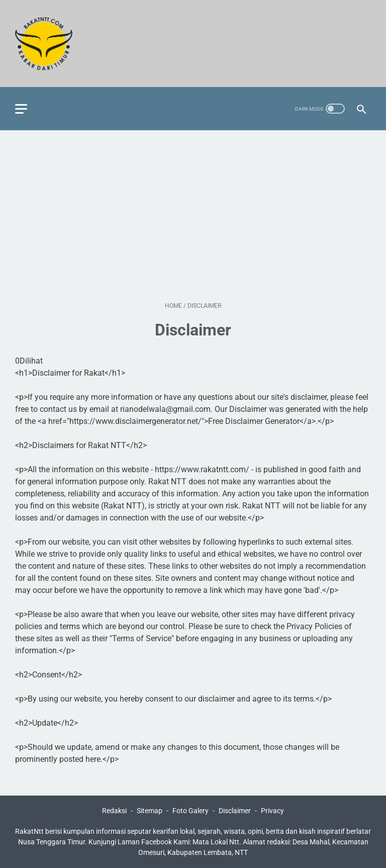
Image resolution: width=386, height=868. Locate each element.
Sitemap (150, 811)
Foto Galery (190, 811)
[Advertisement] (193, 216)
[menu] (21, 109)
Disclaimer (235, 811)
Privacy (272, 811)
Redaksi (114, 811)
